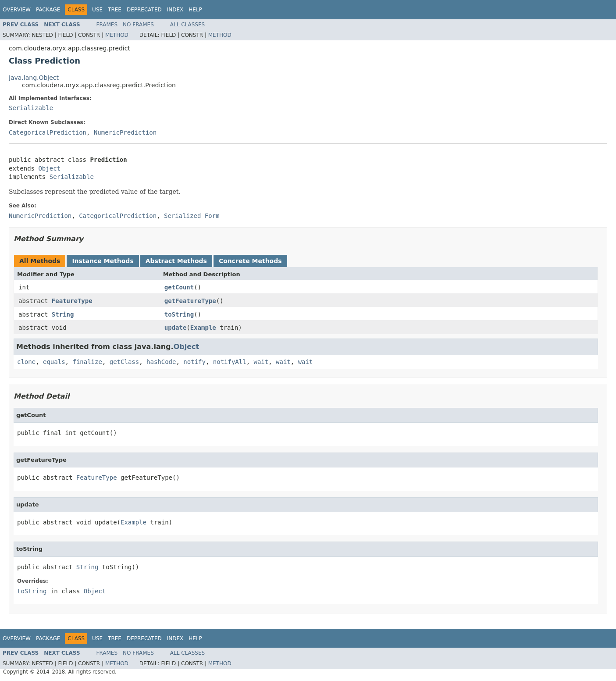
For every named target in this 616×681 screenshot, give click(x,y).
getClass (124, 362)
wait (261, 362)
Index (175, 10)
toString (179, 314)
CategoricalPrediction (48, 132)
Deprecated (144, 10)
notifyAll (230, 362)
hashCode (161, 362)
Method (117, 35)
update (176, 328)
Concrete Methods (250, 261)
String (63, 314)
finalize (87, 362)
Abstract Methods (176, 261)
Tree (115, 10)
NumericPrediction (125, 132)
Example (203, 328)
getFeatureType (190, 301)
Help (195, 10)
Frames (107, 25)
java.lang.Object (34, 78)
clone (26, 362)
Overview (17, 10)
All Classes (187, 25)
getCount (179, 287)
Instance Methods (103, 261)
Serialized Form (192, 216)
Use (97, 10)
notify (194, 362)
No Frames (138, 25)
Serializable (31, 108)
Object (49, 168)
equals (54, 362)
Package (48, 10)
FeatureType (72, 301)
